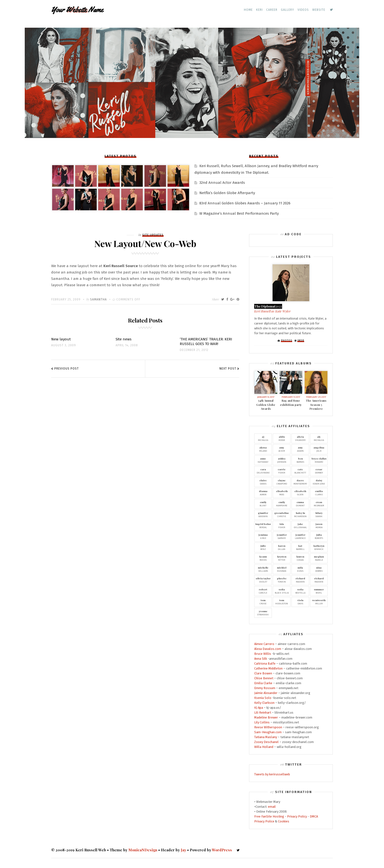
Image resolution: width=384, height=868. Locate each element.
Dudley (263, 580)
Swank (319, 514)
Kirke (263, 536)
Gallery (288, 10)
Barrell (300, 547)
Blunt (263, 504)
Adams (300, 449)
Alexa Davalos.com (268, 649)
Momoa (319, 525)
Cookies (284, 821)
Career (272, 10)
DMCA (314, 816)
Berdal (263, 525)
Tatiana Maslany (266, 737)
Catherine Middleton (268, 668)
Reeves (263, 558)
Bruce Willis (263, 654)
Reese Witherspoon (268, 727)
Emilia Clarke (263, 683)
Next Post (228, 369)
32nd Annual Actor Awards (222, 183)
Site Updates (153, 235)
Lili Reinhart (263, 713)
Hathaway (263, 460)
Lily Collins (262, 722)
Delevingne (263, 471)
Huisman (282, 569)
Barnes (300, 460)
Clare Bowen (263, 673)
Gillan (282, 547)
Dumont (300, 504)
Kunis (300, 569)
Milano (263, 449)
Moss (282, 493)
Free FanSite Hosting (269, 816)
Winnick (319, 547)
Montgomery (300, 482)
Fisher (282, 471)
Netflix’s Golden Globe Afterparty (227, 193)
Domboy (319, 471)
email (272, 807)
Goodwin (263, 514)
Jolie (319, 449)
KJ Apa (259, 708)
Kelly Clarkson (264, 703)
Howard (319, 460)
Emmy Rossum (265, 688)
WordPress (222, 850)
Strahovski (263, 613)
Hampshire (282, 504)
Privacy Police (264, 821)
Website (319, 10)
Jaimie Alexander (266, 693)
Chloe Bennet (264, 678)
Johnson (282, 460)
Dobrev (319, 569)
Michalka (263, 438)
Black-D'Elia (282, 591)
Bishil (319, 591)
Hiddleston (282, 602)
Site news (124, 339)
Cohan (300, 558)
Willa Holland (264, 747)
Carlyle (263, 591)
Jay (183, 850)
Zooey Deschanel (266, 742)
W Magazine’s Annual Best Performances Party (239, 213)
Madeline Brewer (266, 717)
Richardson (300, 514)
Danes (263, 482)
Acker (282, 449)
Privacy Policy (297, 816)
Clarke (319, 493)
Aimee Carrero (264, 644)
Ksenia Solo (263, 698)
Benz (263, 547)
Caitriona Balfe (265, 663)
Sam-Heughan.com (268, 732)
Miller (319, 602)
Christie (282, 514)
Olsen (300, 493)
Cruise (263, 602)
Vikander (300, 438)
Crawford (282, 482)
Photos (287, 341)
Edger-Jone (319, 482)
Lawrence (300, 536)
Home (248, 10)
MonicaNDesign (143, 850)
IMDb (301, 341)
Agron (263, 493)
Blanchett (300, 471)
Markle (319, 558)
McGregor (319, 504)
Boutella (300, 591)
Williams (263, 569)
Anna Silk (261, 659)
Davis (300, 602)
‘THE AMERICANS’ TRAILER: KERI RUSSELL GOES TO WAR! (206, 341)
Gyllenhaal (300, 525)
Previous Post (67, 369)
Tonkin (282, 580)
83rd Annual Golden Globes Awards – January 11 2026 (245, 203)
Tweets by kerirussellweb (272, 774)
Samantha (98, 299)
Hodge (282, 438)
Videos (303, 10)
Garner (282, 536)
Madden (300, 580)
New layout (61, 339)
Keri (259, 10)
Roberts (319, 536)
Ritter (282, 558)
